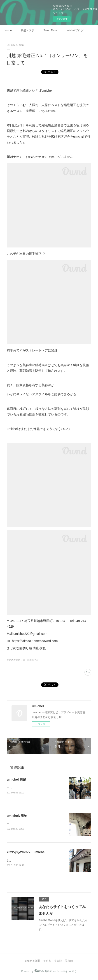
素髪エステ (28, 30)
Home (8, 30)
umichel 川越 (16, 779)
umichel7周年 (17, 816)
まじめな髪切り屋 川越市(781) (23, 660)
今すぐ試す (62, 19)
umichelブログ (74, 30)
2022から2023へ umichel (26, 853)
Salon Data (50, 30)
